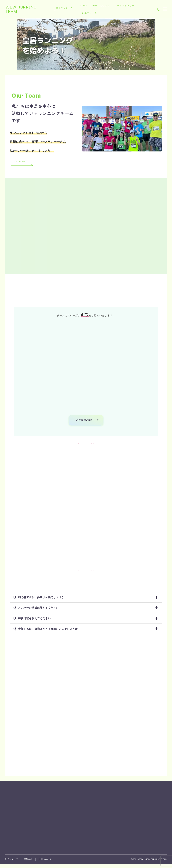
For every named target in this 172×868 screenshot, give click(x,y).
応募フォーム (90, 13)
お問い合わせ (45, 823)
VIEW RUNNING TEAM (28, 9)
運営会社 (28, 823)
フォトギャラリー (125, 5)
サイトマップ (11, 823)
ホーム (84, 5)
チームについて (102, 5)
